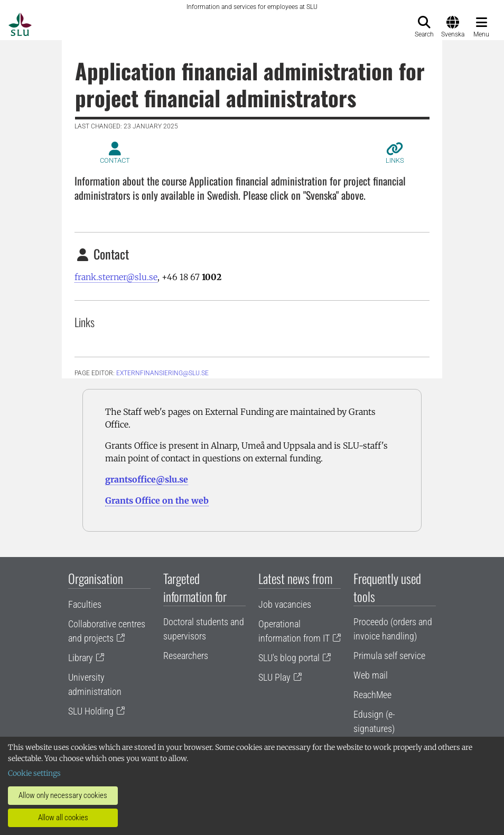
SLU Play (274, 677)
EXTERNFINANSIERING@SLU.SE (162, 373)
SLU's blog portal (289, 658)
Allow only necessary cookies (63, 795)
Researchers (186, 656)
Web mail (371, 675)
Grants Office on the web (157, 500)
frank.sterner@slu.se (116, 277)
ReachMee (372, 695)
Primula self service (389, 656)
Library (81, 658)
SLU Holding (91, 711)
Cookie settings (34, 773)
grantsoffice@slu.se (147, 479)
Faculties (85, 604)
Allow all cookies (63, 818)
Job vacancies (285, 604)
